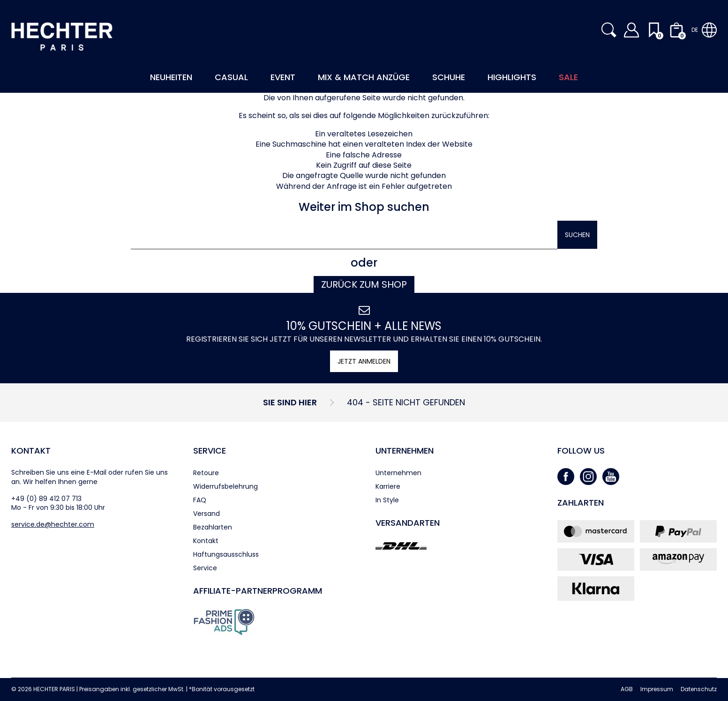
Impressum (657, 689)
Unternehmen (405, 451)
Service (210, 451)
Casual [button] (231, 77)
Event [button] (283, 77)
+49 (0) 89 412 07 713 (46, 499)
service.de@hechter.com (53, 524)
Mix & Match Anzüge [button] (364, 77)
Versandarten (408, 523)
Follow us (581, 451)
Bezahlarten (213, 527)
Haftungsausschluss (226, 554)
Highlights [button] (512, 77)
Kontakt (31, 451)
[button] (609, 30)
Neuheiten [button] (171, 77)
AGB (627, 689)
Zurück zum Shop (364, 284)
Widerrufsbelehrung (225, 486)
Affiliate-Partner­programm (258, 591)
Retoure (206, 473)
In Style (387, 500)
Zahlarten (581, 503)
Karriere (388, 486)
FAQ (200, 500)
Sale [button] (568, 77)
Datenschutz (699, 689)
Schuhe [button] (449, 77)
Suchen (577, 235)
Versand (206, 514)
